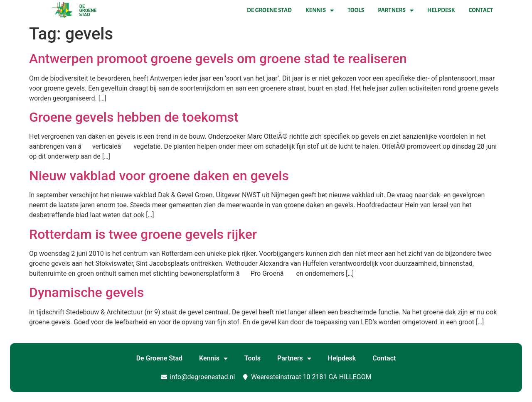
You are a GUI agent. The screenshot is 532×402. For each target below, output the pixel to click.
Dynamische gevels (86, 292)
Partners (396, 10)
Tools (356, 10)
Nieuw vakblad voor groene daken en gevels (159, 176)
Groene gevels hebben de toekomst (134, 117)
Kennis (320, 10)
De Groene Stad (269, 10)
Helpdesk (441, 10)
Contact (481, 10)
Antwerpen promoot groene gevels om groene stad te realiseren (218, 59)
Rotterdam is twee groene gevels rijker (143, 234)
